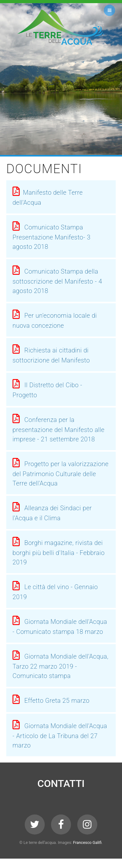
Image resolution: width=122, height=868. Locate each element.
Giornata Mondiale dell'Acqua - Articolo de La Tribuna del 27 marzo (60, 736)
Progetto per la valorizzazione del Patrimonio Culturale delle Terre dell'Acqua (61, 474)
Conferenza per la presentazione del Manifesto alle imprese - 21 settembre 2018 (58, 429)
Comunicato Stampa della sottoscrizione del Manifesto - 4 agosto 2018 (57, 281)
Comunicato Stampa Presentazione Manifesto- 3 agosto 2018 (51, 237)
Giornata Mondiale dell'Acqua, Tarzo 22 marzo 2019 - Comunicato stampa (61, 666)
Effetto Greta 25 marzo (57, 701)
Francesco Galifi (87, 842)
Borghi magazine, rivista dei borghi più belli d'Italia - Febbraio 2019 (58, 552)
